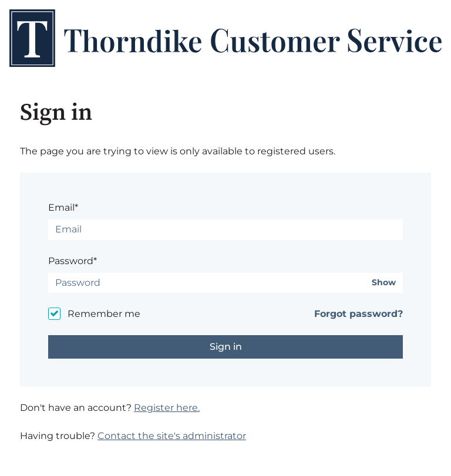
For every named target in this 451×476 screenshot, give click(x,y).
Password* (73, 261)
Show (384, 283)
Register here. (167, 408)
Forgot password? (359, 314)
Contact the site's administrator (172, 436)
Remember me (104, 314)
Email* (63, 207)
